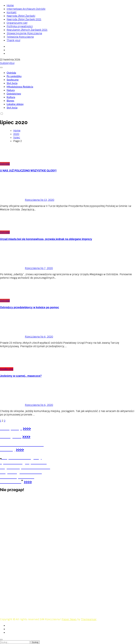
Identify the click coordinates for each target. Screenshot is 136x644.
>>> (26, 428)
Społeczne (13, 80)
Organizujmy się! (17, 23)
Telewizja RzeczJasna (20, 37)
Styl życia (12, 83)
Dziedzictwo (14, 93)
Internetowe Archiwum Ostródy (26, 9)
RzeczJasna (20, 200)
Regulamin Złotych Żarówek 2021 (27, 30)
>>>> (26, 436)
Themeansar (89, 619)
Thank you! (13, 40)
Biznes (10, 100)
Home (10, 5)
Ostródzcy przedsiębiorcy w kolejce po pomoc (30, 307)
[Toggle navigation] (1, 67)
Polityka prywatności (20, 26)
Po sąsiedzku (14, 76)
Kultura (11, 97)
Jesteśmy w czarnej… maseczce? (21, 376)
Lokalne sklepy (15, 104)
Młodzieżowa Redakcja (20, 87)
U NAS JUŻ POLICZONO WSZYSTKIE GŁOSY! (28, 171)
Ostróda (11, 73)
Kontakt (12, 12)
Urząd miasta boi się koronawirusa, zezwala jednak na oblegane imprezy (46, 239)
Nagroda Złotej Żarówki (21, 16)
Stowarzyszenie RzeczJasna (24, 33)
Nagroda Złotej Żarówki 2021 (24, 19)
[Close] (1, 640)
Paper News (69, 619)
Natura (11, 90)
